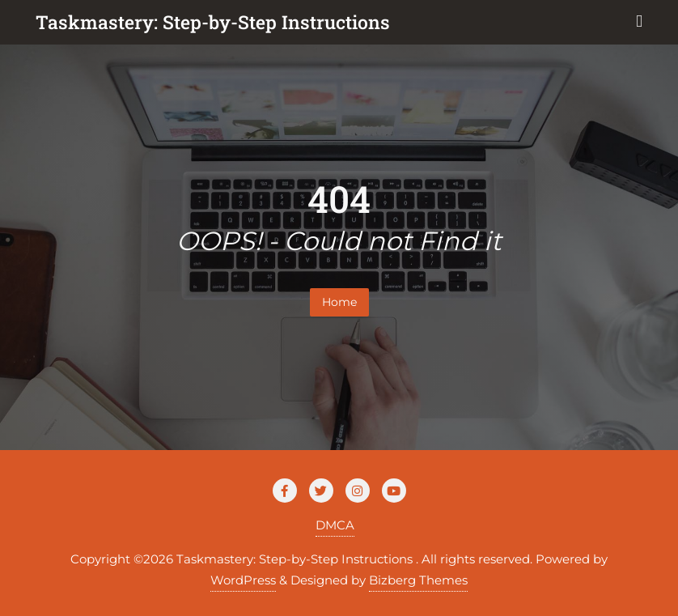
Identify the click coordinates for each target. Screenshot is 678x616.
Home (339, 302)
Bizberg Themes (418, 580)
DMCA (335, 525)
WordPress (243, 580)
